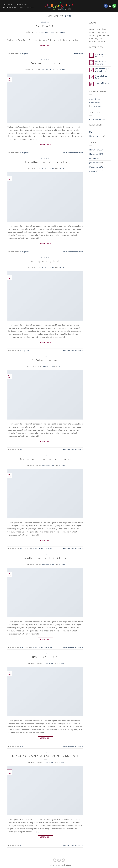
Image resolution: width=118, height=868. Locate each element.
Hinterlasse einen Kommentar (73, 153)
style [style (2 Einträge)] (100, 119)
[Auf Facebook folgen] (106, 6)
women (50, 548)
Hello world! (45, 25)
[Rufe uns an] (114, 6)
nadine (68, 16)
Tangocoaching (21, 4)
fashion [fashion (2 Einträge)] (96, 119)
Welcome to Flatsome (45, 63)
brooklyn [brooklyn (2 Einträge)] (92, 119)
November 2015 (96, 154)
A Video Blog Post (45, 360)
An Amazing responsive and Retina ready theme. (45, 756)
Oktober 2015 (95, 158)
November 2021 (96, 150)
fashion (41, 548)
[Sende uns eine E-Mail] (110, 6)
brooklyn (34, 548)
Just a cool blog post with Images (45, 459)
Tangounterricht (8, 4)
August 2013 (95, 171)
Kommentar (79, 54)
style (45, 548)
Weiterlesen (45, 46)
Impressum (31, 7)
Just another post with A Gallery (45, 162)
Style (45, 356)
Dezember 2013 (96, 167)
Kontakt (21, 7)
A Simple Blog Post (45, 261)
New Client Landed (45, 657)
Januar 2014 (95, 163)
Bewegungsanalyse (10, 7)
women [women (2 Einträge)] (104, 119)
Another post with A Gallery (45, 558)
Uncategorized (45, 22)
